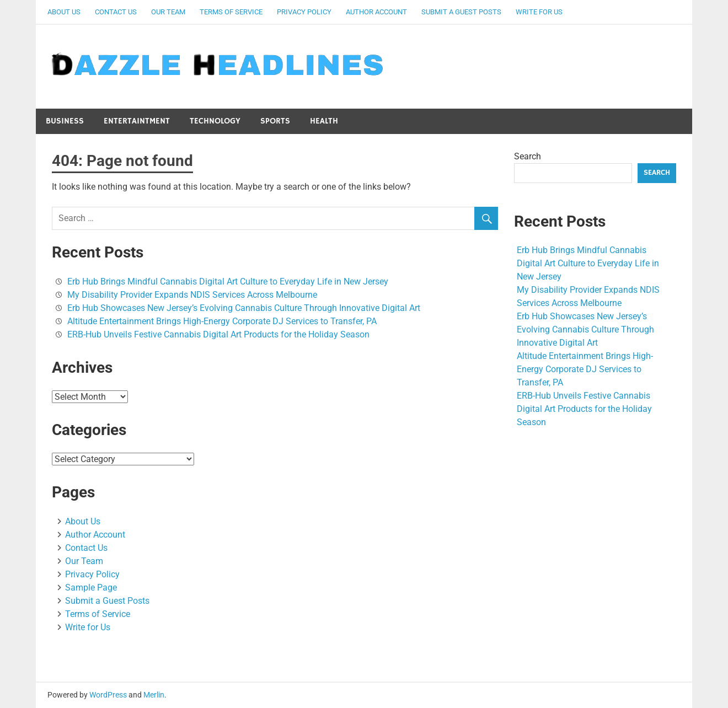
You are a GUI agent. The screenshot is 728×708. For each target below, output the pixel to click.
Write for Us (539, 12)
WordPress (108, 695)
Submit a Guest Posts (461, 12)
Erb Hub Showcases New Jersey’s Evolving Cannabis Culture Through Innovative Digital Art (244, 308)
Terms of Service (231, 12)
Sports (275, 121)
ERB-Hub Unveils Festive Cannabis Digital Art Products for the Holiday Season (218, 334)
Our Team (168, 12)
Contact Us (116, 12)
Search (528, 156)
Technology (215, 121)
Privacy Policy (304, 12)
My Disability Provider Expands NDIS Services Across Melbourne (192, 295)
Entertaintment (137, 121)
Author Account (376, 12)
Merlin (154, 695)
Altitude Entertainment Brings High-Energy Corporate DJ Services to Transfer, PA (222, 321)
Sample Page (91, 588)
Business (65, 121)
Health (324, 121)
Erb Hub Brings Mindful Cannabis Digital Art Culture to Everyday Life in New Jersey (228, 281)
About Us (64, 12)
